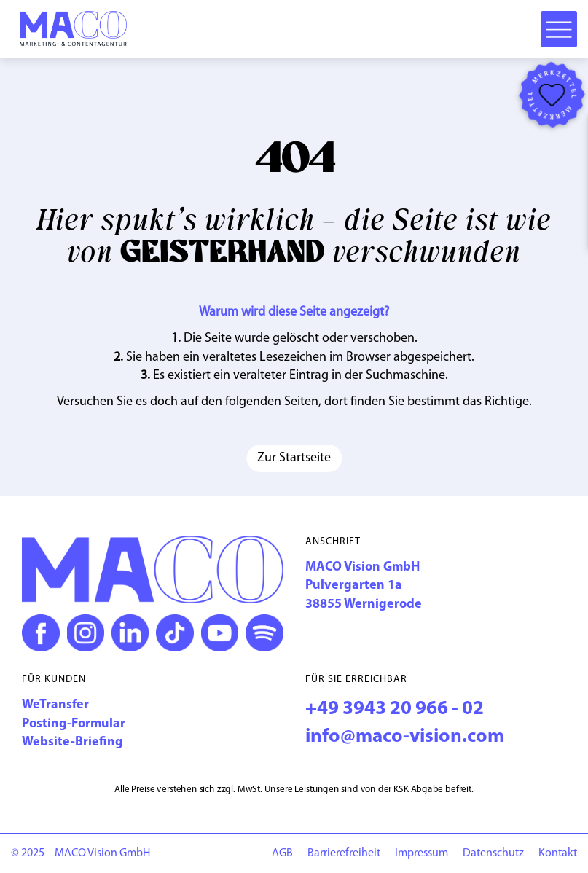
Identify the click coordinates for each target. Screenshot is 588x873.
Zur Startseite (294, 458)
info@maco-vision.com (405, 737)
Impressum (422, 853)
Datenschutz (493, 853)
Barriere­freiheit (344, 853)
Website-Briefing (72, 742)
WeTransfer (55, 705)
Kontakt (558, 853)
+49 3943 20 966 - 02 (395, 709)
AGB (282, 853)
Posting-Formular (74, 724)
